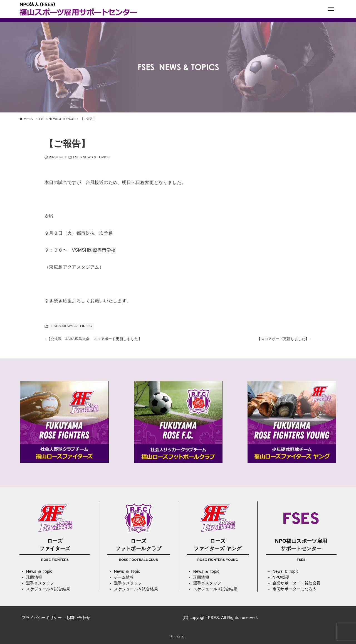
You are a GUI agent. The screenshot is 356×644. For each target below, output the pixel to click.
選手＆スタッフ (40, 583)
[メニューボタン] (331, 9)
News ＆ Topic (39, 571)
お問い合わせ (78, 618)
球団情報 (34, 577)
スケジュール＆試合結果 (48, 589)
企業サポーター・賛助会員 (297, 583)
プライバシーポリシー (42, 618)
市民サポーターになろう (295, 589)
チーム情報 (124, 577)
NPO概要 (281, 577)
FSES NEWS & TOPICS (91, 157)
